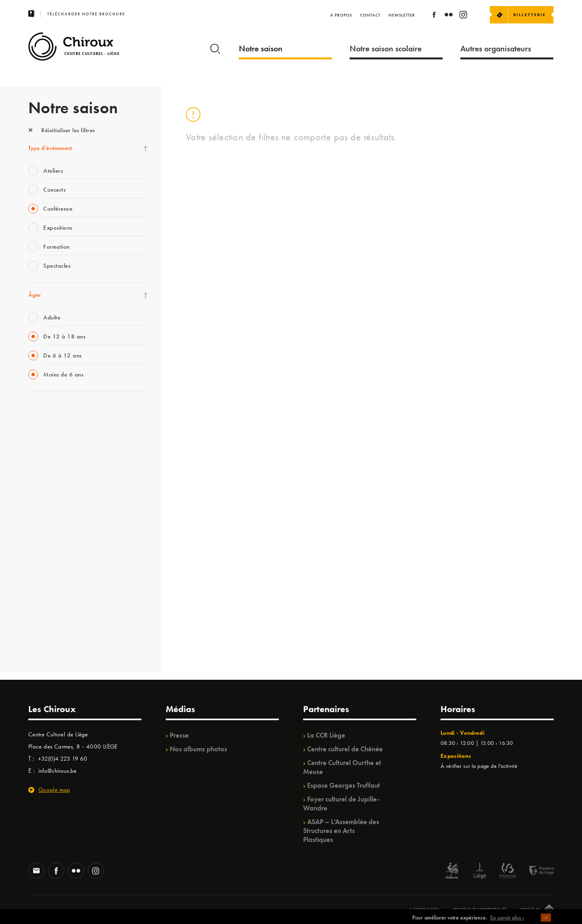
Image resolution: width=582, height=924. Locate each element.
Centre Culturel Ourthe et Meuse (342, 767)
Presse (179, 735)
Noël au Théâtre (48, 611)
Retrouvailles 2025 (52, 644)
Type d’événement (50, 148)
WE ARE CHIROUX (52, 627)
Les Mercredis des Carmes (59, 445)
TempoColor (43, 594)
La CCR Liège (326, 735)
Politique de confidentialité (480, 909)
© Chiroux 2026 (424, 909)
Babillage (40, 478)
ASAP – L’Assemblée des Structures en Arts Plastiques (341, 831)
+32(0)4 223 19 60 (63, 759)
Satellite (38, 495)
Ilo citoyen (41, 577)
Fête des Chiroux (48, 412)
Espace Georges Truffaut (344, 785)
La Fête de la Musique (55, 428)
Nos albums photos (198, 749)
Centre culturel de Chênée (345, 749)
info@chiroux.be (57, 771)
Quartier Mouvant (50, 544)
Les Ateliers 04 (46, 528)
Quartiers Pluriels (48, 561)
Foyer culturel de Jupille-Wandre (341, 803)
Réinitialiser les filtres (62, 130)
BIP (32, 511)
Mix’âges (39, 461)
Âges (34, 295)
